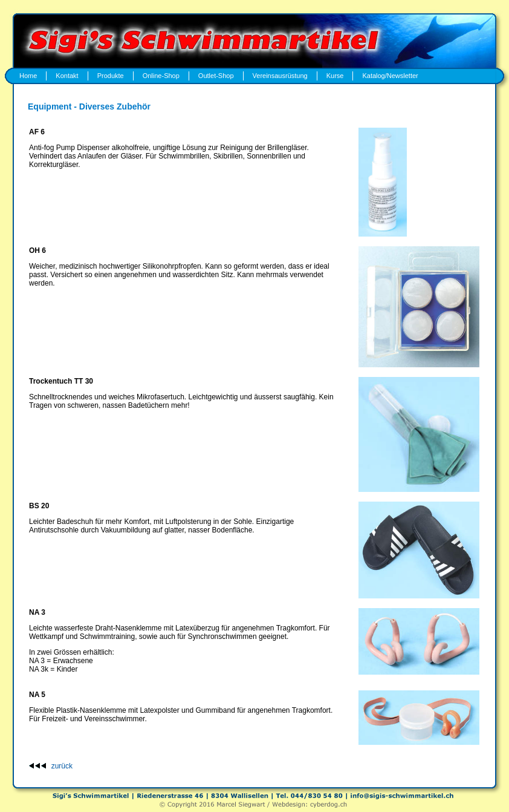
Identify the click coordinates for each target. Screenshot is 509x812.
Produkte (111, 76)
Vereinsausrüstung (280, 76)
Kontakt (67, 76)
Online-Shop (161, 76)
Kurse (335, 76)
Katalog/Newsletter (390, 76)
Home (28, 76)
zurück (62, 766)
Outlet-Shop (216, 76)
